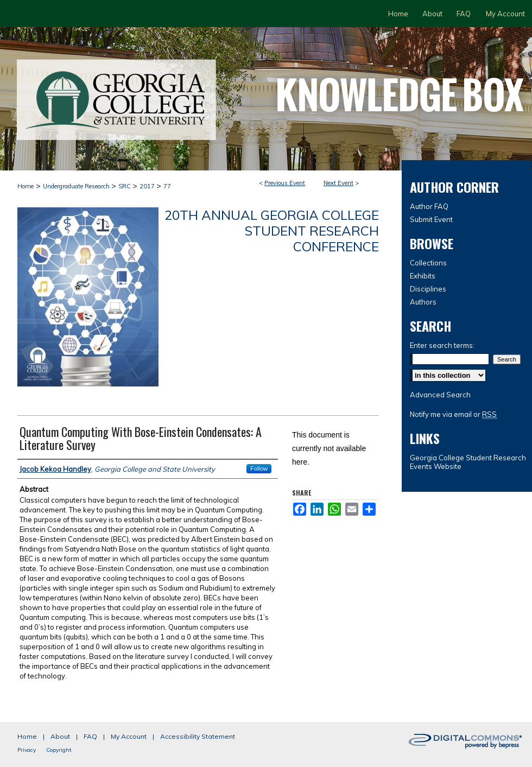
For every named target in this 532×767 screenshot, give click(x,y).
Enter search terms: (442, 345)
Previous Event (285, 183)
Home (26, 186)
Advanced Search (440, 395)
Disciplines (428, 289)
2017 (148, 186)
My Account (129, 736)
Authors (423, 302)
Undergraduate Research (77, 186)
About (60, 736)
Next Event (338, 183)
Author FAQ (429, 206)
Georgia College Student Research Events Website (468, 462)
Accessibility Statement (198, 736)
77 (167, 186)
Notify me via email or (453, 414)
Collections (428, 263)
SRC (125, 186)
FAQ (90, 736)
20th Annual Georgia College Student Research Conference (272, 231)
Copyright (59, 750)
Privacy (27, 750)
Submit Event (431, 219)
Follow (259, 468)
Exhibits (423, 276)
